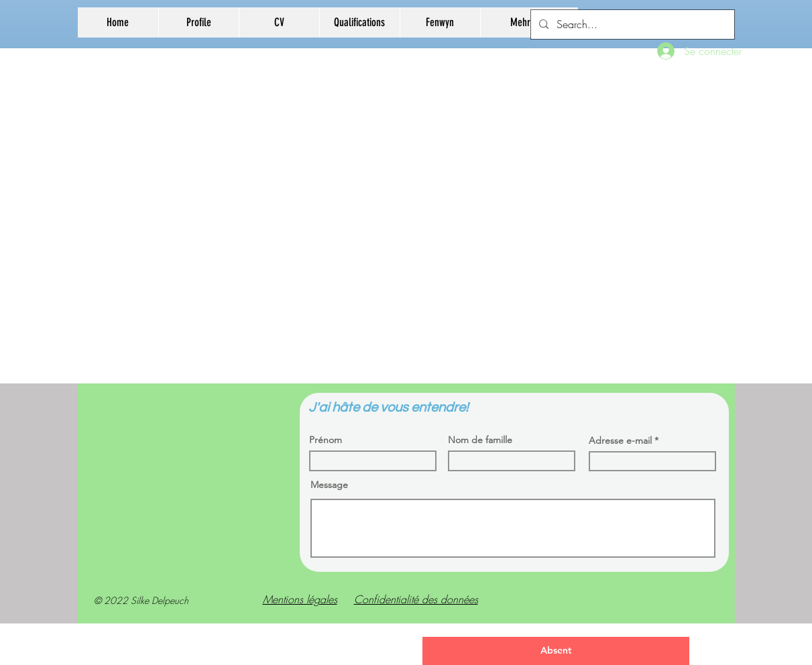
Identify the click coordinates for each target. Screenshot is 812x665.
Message (329, 485)
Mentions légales (300, 599)
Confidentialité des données (416, 599)
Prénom (326, 440)
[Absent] (556, 651)
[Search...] (631, 24)
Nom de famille (480, 440)
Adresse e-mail (620, 440)
